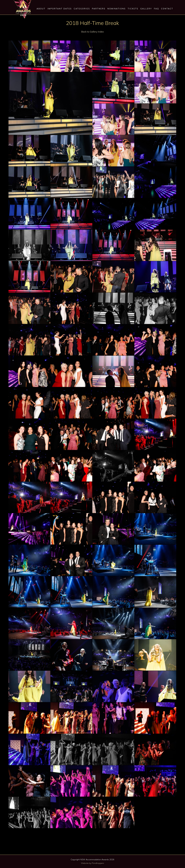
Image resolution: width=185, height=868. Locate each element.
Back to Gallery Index (93, 32)
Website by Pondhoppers (92, 863)
